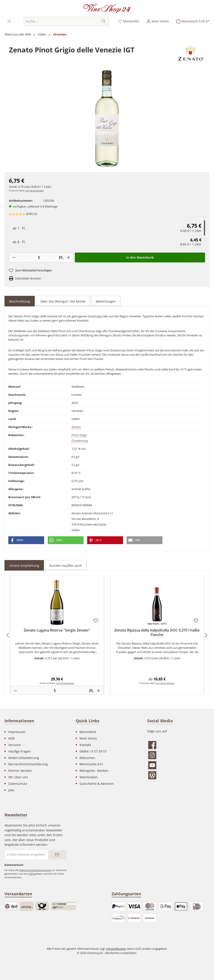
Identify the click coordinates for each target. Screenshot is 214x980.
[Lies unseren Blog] (178, 775)
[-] (14, 257)
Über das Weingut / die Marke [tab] (63, 301)
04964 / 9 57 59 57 (93, 751)
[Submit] (57, 855)
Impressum (17, 732)
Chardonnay (80, 441)
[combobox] (61, 21)
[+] (68, 257)
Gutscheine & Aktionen (97, 784)
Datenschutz (18, 784)
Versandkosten (116, 949)
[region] (107, 119)
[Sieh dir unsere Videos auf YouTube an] (178, 765)
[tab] (20, 301)
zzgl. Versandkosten (35, 191)
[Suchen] (104, 21)
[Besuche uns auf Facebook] (178, 745)
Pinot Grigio (79, 435)
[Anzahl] (39, 257)
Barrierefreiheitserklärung (28, 764)
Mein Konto (88, 738)
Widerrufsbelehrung (24, 758)
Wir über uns (18, 777)
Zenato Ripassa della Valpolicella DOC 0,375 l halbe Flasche (157, 633)
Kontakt (85, 745)
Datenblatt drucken (28, 278)
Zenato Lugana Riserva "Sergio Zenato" (57, 630)
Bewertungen (106, 301)
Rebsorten (87, 758)
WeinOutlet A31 (91, 764)
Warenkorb (88, 732)
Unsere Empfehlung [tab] (24, 566)
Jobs (11, 790)
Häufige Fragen (20, 751)
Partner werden (20, 771)
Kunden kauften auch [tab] (66, 566)
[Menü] (10, 21)
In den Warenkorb (140, 257)
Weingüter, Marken (94, 771)
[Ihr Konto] (158, 21)
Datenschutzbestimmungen (35, 870)
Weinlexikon (89, 777)
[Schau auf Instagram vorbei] (178, 755)
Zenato (76, 427)
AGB (11, 738)
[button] (26, 540)
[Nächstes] (206, 635)
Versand (14, 745)
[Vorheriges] (8, 635)
